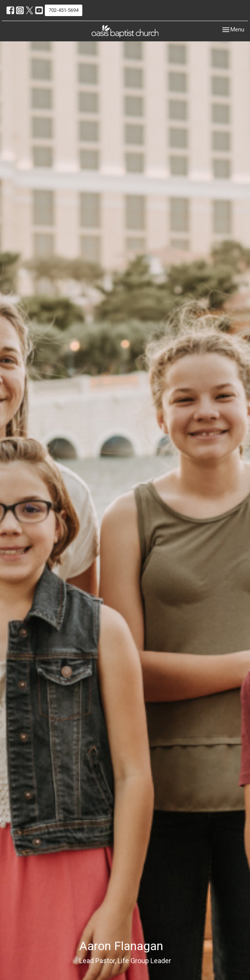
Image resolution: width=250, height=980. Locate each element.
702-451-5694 (64, 10)
